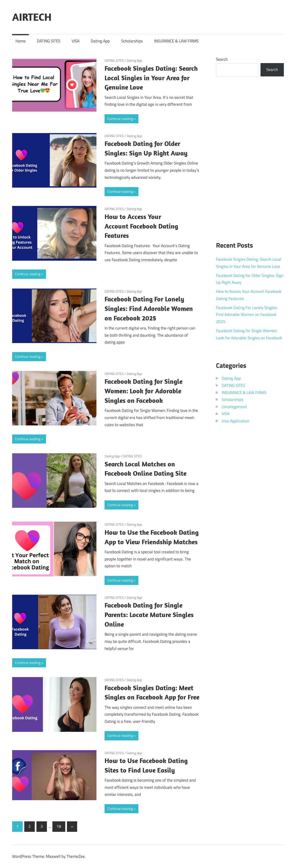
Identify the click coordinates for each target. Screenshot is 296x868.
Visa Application (235, 421)
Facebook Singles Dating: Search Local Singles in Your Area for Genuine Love (151, 78)
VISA (76, 41)
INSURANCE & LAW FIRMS (176, 41)
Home (21, 41)
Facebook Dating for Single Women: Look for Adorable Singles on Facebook (143, 391)
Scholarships (132, 41)
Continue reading (120, 119)
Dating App (100, 41)
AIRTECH (32, 17)
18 (59, 826)
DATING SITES (49, 41)
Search (222, 59)
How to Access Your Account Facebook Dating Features (141, 226)
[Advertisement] (250, 156)
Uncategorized (234, 407)
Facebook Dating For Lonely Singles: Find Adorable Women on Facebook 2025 (149, 308)
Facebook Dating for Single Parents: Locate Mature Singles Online (149, 615)
